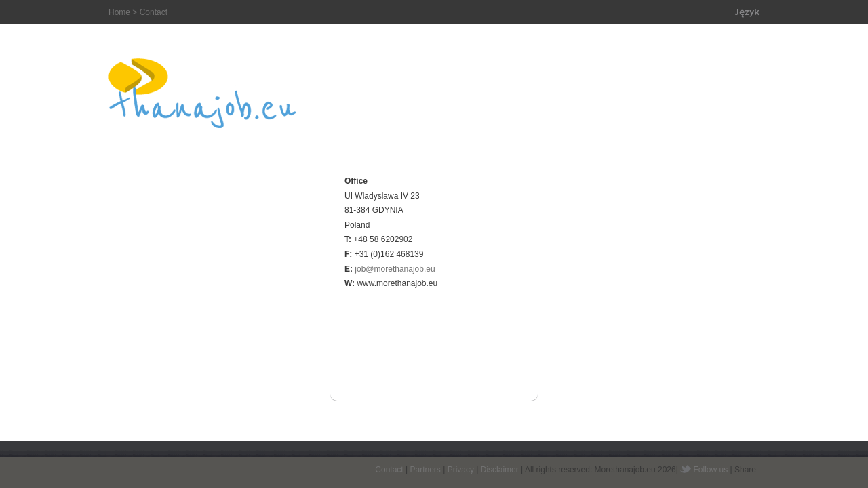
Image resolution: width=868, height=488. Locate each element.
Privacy (461, 470)
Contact (389, 470)
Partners (425, 470)
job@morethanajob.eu (395, 269)
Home (119, 12)
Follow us (711, 470)
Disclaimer (500, 470)
